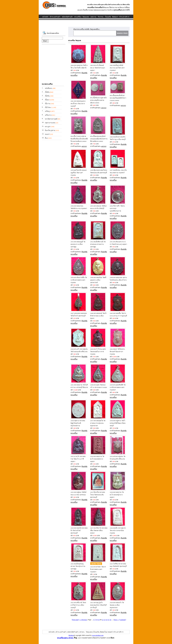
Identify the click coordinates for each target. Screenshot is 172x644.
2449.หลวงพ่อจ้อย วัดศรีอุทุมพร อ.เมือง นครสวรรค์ (98, 280)
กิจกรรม (101, 17)
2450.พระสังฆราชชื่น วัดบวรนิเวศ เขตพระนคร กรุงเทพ (79, 280)
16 (110, 620)
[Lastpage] (123, 620)
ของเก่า (47, 134)
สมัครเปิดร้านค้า (67, 17)
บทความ (93, 17)
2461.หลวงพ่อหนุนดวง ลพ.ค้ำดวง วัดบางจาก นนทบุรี (78, 104)
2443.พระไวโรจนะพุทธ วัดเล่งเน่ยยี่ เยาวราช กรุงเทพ (98, 352)
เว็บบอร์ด (108, 17)
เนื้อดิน (47, 92)
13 (105, 620)
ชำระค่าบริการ (124, 17)
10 (99, 620)
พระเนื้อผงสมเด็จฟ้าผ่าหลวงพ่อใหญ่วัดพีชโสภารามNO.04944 (118, 98)
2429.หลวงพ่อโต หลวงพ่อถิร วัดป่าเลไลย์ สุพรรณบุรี (79, 530)
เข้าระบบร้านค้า (55, 17)
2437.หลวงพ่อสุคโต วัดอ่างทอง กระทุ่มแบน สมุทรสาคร (98, 423)
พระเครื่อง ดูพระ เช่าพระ (65, 638)
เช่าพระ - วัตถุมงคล (86, 632)
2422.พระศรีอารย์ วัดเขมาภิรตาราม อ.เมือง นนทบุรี (78, 605)
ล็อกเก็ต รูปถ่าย (50, 130)
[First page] (75, 620)
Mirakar (71, 635)
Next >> (116, 620)
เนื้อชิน (47, 96)
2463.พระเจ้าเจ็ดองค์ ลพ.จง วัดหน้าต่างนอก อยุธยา (98, 68)
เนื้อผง (47, 100)
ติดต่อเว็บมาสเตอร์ (106, 632)
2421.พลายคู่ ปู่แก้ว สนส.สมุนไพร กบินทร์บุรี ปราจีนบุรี (98, 605)
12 (103, 620)
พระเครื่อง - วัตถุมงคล (82, 17)
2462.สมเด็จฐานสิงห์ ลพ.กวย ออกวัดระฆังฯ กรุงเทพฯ (117, 68)
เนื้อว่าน (48, 104)
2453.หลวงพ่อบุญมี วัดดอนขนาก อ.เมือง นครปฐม (78, 244)
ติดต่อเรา (115, 17)
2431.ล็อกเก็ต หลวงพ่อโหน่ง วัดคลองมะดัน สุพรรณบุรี (98, 495)
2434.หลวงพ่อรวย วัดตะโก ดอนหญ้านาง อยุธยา (97, 459)
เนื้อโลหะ (48, 107)
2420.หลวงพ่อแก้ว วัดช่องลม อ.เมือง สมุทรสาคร (117, 605)
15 (109, 620)
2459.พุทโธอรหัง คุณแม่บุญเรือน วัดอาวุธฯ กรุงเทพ (79, 173)
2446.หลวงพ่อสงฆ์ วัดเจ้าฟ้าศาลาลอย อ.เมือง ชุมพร (98, 316)
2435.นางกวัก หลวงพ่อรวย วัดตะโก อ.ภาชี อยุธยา (78, 459)
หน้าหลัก (45, 17)
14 (106, 620)
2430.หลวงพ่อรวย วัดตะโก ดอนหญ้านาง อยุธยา (117, 495)
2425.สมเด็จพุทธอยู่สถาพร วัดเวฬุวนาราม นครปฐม (78, 566)
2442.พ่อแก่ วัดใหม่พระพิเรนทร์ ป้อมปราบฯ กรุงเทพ (117, 352)
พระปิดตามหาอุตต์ (51, 119)
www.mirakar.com (98, 635)
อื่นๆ (46, 138)
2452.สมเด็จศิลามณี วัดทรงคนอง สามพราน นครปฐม (98, 244)
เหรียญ (47, 111)
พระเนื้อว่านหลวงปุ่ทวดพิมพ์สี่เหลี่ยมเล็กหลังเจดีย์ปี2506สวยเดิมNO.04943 (79, 139)
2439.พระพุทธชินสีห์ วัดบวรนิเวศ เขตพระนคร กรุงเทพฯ (118, 387)
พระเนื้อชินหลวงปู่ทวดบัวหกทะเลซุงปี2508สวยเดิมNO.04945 (98, 100)
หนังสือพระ (49, 88)
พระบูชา (48, 127)
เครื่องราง (48, 115)
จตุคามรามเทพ (50, 123)
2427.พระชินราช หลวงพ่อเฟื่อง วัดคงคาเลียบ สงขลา (99, 530)
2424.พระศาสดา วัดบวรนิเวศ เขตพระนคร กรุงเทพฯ (98, 569)
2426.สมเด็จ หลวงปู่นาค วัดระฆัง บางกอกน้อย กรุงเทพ (118, 530)
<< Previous (83, 620)
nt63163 (104, 108)
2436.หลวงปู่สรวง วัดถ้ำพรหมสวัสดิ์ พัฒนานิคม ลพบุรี (118, 423)
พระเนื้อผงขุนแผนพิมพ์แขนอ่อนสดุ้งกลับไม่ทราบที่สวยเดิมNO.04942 (99, 139)
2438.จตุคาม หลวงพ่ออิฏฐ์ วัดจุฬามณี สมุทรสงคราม (78, 423)
